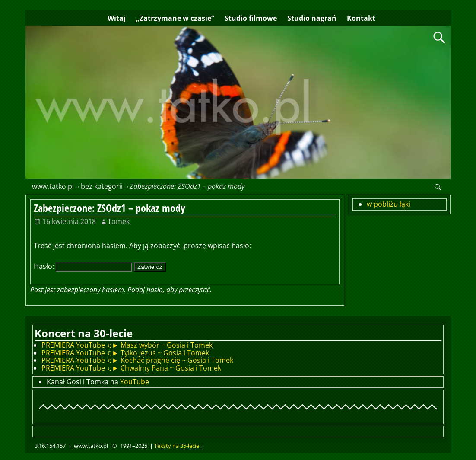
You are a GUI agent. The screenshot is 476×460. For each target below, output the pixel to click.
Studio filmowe (251, 18)
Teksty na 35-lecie (177, 446)
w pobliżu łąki (389, 204)
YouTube (135, 382)
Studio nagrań (312, 18)
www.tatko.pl (53, 186)
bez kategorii (102, 186)
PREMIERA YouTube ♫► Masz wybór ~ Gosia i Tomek (127, 345)
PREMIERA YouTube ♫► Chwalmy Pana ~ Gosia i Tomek (131, 368)
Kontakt (361, 18)
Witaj (117, 18)
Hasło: (83, 266)
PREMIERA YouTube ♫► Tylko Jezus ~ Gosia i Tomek (125, 353)
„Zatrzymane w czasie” (175, 18)
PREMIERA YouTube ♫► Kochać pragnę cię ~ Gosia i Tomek (137, 360)
